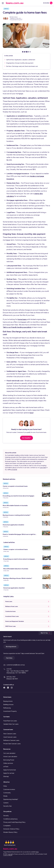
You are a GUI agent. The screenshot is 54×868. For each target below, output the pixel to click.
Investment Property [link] (10, 711)
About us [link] (6, 782)
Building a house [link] (8, 704)
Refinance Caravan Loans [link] (11, 740)
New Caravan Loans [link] (10, 734)
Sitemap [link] (6, 776)
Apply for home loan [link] (10, 770)
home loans (22, 319)
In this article (9, 56)
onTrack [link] (6, 767)
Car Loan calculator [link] (9, 753)
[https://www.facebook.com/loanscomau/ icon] (4, 687)
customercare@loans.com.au (16, 665)
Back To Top (45, 633)
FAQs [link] (5, 786)
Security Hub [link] (7, 806)
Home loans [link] (7, 697)
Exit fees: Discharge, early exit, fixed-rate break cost (22, 66)
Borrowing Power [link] (9, 760)
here (31, 413)
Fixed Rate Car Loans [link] (10, 721)
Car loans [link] (6, 717)
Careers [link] (6, 803)
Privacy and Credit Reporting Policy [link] (14, 822)
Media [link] (5, 796)
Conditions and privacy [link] (10, 819)
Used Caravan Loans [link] (10, 737)
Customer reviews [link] (9, 789)
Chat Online (9, 658)
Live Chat (43, 468)
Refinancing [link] (7, 708)
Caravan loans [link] (8, 729)
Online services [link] (8, 763)
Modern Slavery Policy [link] (10, 832)
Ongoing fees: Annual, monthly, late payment (20, 63)
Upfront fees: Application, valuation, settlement (21, 60)
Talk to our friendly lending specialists (17, 327)
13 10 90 (14, 470)
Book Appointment (11, 647)
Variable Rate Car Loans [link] (11, 724)
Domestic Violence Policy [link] (11, 829)
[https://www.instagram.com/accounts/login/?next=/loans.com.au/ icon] (12, 687)
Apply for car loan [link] (9, 773)
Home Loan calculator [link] (10, 757)
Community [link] (7, 793)
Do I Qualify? (26, 438)
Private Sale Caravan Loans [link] (12, 744)
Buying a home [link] (8, 701)
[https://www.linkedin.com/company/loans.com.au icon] (8, 687)
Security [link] (6, 816)
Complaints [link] (7, 826)
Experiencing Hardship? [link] (11, 799)
